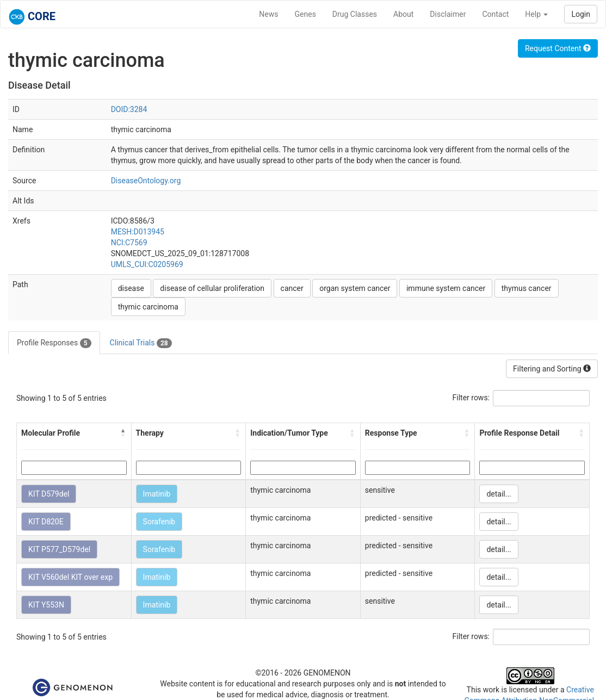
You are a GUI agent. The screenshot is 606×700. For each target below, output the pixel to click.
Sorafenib (159, 522)
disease (131, 288)
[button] (123, 433)
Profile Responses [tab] (54, 343)
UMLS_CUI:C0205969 (147, 264)
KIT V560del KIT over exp (70, 577)
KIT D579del (49, 494)
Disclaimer (448, 14)
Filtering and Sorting (552, 369)
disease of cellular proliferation (212, 288)
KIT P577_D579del (59, 549)
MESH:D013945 (138, 232)
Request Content (558, 48)
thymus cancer (527, 288)
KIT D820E (46, 522)
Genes (305, 14)
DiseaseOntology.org (146, 181)
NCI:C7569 (129, 243)
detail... (499, 494)
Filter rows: (471, 398)
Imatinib (157, 494)
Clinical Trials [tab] (141, 343)
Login (581, 14)
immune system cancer (446, 288)
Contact (495, 14)
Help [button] (536, 14)
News (268, 14)
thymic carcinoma (148, 307)
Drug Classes (355, 14)
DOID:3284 (129, 109)
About (403, 14)
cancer (292, 288)
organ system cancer (355, 288)
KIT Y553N (46, 605)
